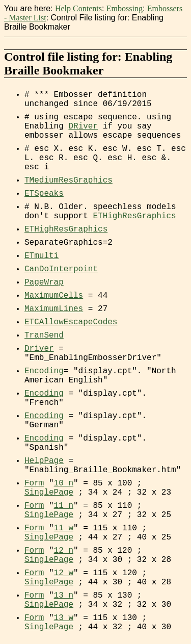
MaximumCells (54, 296)
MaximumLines (54, 309)
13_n (64, 596)
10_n (64, 483)
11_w (64, 528)
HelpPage (44, 461)
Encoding (44, 371)
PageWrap (44, 282)
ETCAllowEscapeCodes (71, 322)
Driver (39, 349)
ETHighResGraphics (134, 216)
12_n (64, 551)
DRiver (83, 126)
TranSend (44, 336)
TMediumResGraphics (69, 181)
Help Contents (78, 8)
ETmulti (42, 256)
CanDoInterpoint (61, 269)
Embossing (125, 8)
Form (34, 483)
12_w (64, 573)
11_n (64, 506)
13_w (64, 618)
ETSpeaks (44, 194)
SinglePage (49, 493)
